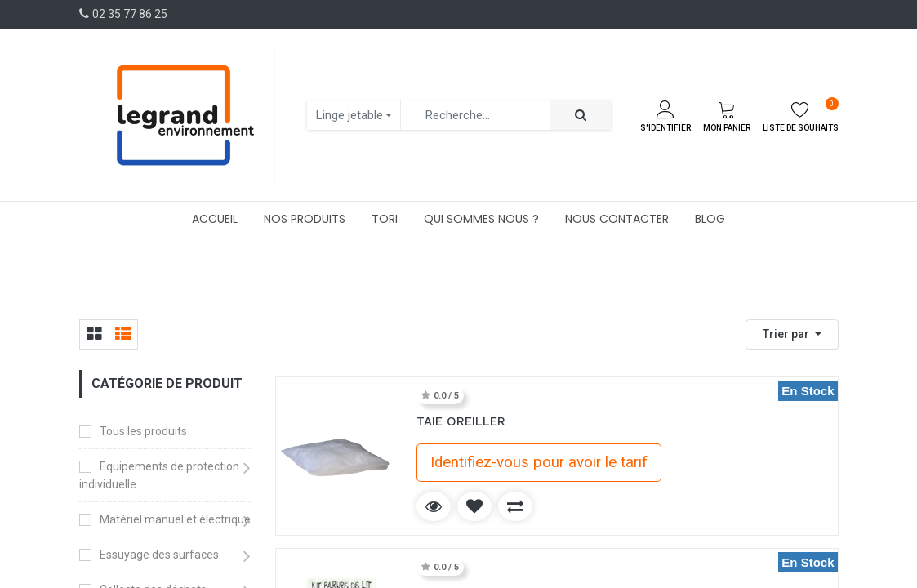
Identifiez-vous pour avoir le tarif (539, 462)
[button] (792, 334)
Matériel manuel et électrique (175, 519)
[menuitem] (215, 219)
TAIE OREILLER (461, 421)
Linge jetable (349, 115)
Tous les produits (143, 431)
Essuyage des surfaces (159, 555)
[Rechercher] (581, 116)
